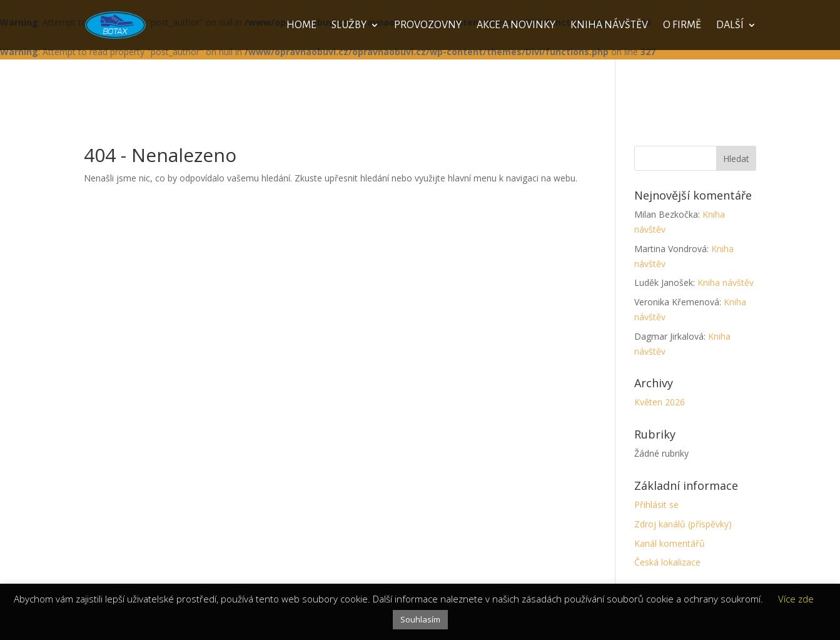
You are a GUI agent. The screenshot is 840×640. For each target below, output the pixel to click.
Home (301, 26)
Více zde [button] (796, 599)
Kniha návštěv (609, 26)
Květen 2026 (660, 402)
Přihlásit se (656, 505)
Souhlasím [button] (420, 619)
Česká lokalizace (667, 562)
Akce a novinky (516, 26)
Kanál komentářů (670, 543)
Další (730, 26)
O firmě (682, 26)
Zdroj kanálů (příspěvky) (683, 524)
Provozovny (428, 26)
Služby (349, 26)
